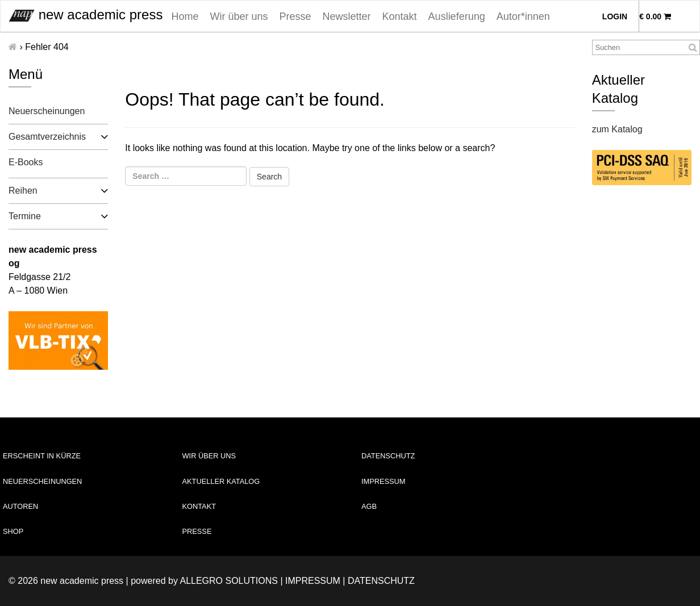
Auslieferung (457, 16)
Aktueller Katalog (221, 481)
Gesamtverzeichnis (47, 137)
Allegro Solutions (229, 581)
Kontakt (400, 16)
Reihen (23, 191)
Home (185, 16)
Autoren (20, 506)
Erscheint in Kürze (42, 456)
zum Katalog (617, 129)
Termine (25, 216)
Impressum (384, 481)
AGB (369, 506)
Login (615, 16)
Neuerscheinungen (47, 111)
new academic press (86, 14)
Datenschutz (388, 456)
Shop (13, 531)
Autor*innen (523, 16)
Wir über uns (239, 16)
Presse (295, 16)
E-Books (26, 162)
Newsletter (347, 16)
